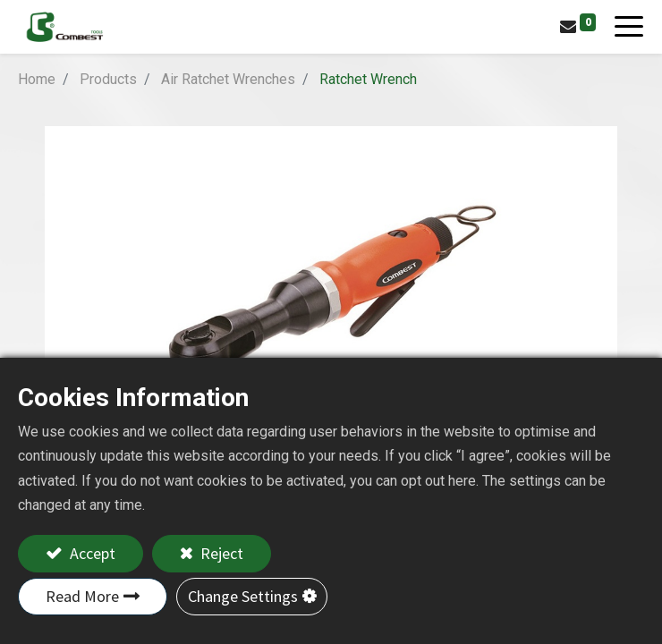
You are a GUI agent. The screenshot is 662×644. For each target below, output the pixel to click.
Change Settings (243, 596)
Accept (91, 553)
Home (37, 79)
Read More (82, 596)
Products (108, 79)
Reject (220, 553)
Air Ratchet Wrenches (228, 79)
